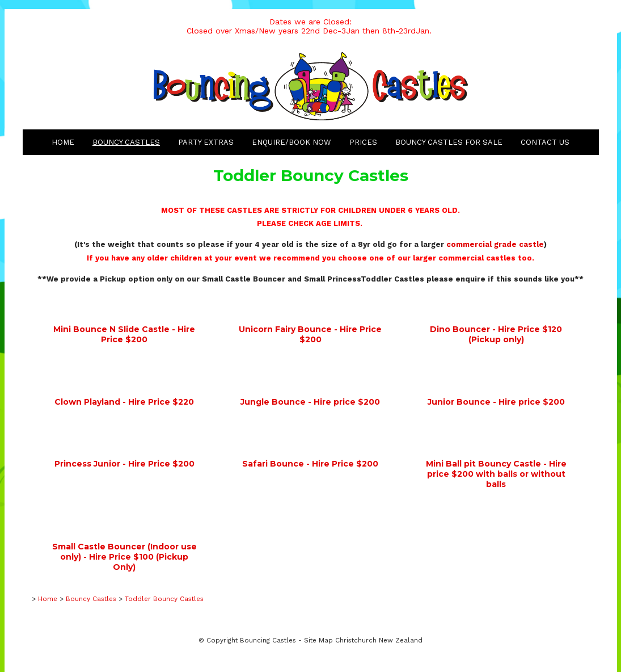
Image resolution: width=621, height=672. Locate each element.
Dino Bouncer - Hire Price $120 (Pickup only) (496, 334)
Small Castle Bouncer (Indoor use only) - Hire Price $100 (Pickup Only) (124, 557)
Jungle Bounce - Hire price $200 (310, 402)
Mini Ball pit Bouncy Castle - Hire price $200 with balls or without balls (496, 474)
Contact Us (545, 142)
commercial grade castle (495, 244)
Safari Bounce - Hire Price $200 (310, 464)
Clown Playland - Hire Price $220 (124, 402)
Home (63, 142)
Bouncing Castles (268, 640)
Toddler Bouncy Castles (164, 599)
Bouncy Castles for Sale (449, 142)
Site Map (318, 640)
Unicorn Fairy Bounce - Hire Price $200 (310, 334)
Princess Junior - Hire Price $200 (124, 464)
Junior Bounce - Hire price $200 (496, 402)
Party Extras (206, 142)
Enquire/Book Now (292, 142)
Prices (363, 142)
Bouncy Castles (126, 142)
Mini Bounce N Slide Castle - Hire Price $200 (124, 334)
